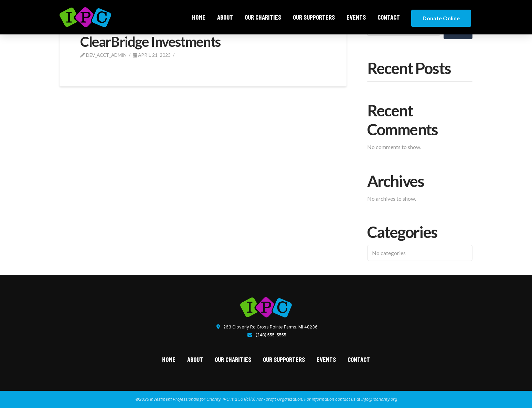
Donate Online (441, 18)
